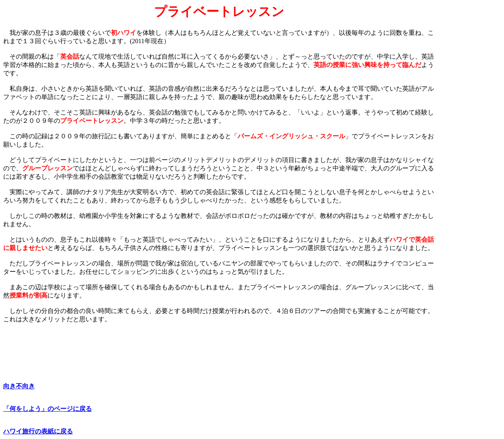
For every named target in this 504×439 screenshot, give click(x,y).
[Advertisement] (468, 123)
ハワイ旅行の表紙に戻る (38, 431)
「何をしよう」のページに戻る (48, 409)
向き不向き (19, 386)
